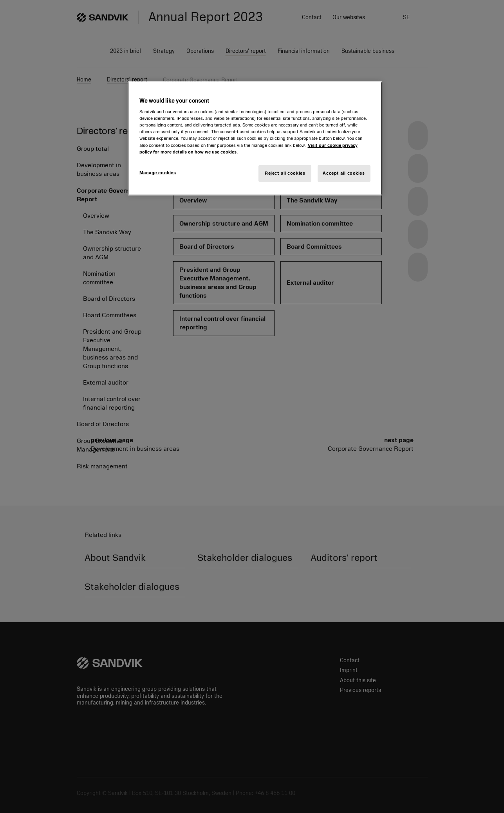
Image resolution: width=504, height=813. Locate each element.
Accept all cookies (344, 173)
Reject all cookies (285, 173)
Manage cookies (158, 173)
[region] (255, 138)
